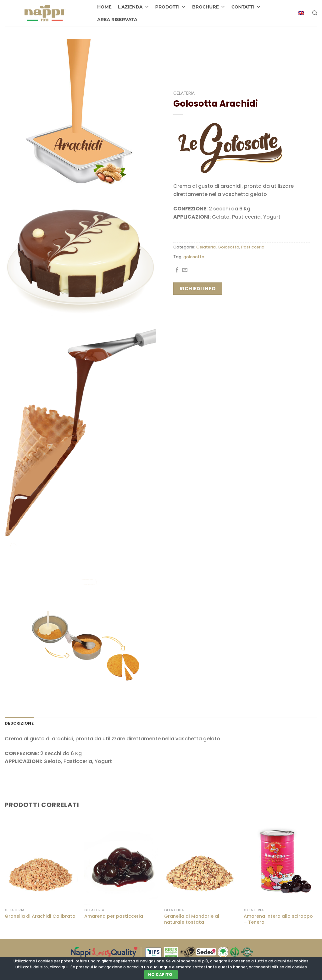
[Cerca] (315, 13)
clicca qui (59, 967)
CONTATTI (246, 7)
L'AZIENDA (133, 7)
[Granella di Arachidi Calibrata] (42, 861)
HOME (104, 7)
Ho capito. (161, 974)
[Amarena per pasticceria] (121, 861)
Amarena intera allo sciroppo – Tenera (278, 919)
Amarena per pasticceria (114, 916)
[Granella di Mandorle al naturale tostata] (201, 861)
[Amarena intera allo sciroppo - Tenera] (280, 861)
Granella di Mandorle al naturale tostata (192, 919)
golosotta (194, 257)
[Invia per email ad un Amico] (185, 270)
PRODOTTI (171, 7)
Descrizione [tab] (19, 723)
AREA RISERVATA (117, 19)
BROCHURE (209, 7)
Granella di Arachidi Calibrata (40, 916)
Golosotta (228, 247)
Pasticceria (253, 247)
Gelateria (184, 93)
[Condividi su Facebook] (177, 270)
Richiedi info (198, 289)
